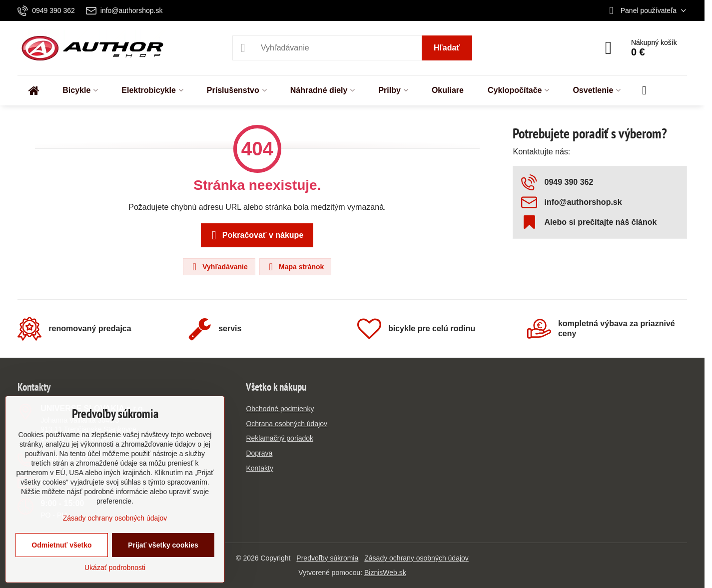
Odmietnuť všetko (61, 545)
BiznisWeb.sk (385, 573)
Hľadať (447, 48)
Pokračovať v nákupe (256, 235)
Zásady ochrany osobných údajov (416, 558)
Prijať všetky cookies (163, 545)
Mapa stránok (295, 267)
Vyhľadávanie (218, 267)
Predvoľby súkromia (327, 558)
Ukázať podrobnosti (115, 568)
